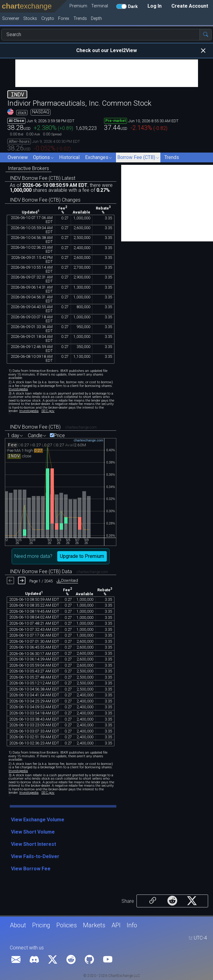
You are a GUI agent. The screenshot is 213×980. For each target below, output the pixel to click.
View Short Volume (33, 832)
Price (59, 436)
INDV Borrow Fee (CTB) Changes (45, 200)
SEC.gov (48, 411)
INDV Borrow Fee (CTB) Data (41, 571)
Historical (69, 157)
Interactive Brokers (28, 168)
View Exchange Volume (38, 820)
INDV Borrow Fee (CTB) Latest (43, 178)
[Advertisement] (107, 73)
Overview (18, 157)
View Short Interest (34, 844)
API (116, 925)
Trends (172, 157)
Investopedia (18, 389)
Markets (94, 925)
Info (132, 925)
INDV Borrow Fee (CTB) (35, 427)
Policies (67, 925)
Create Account (190, 6)
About (18, 925)
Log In (155, 6)
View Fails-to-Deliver (35, 856)
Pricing (41, 925)
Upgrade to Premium (82, 556)
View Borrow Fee (31, 869)
